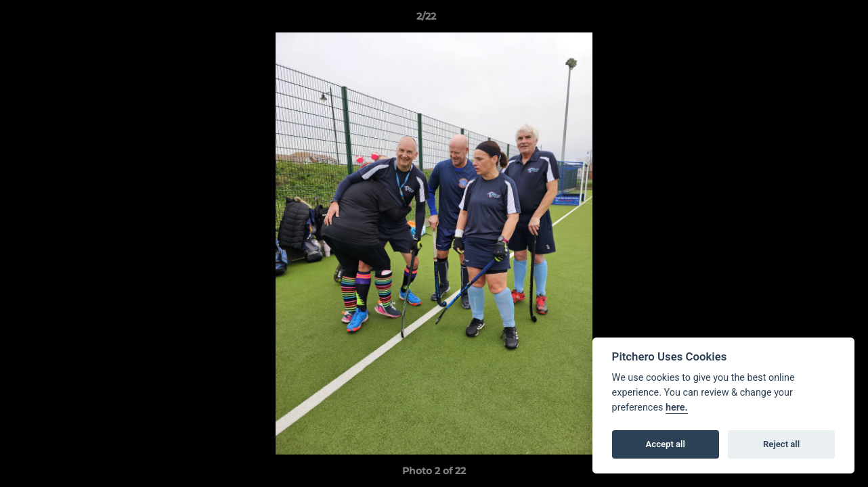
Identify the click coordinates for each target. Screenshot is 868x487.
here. (677, 408)
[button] (811, 20)
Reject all (781, 444)
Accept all (666, 444)
